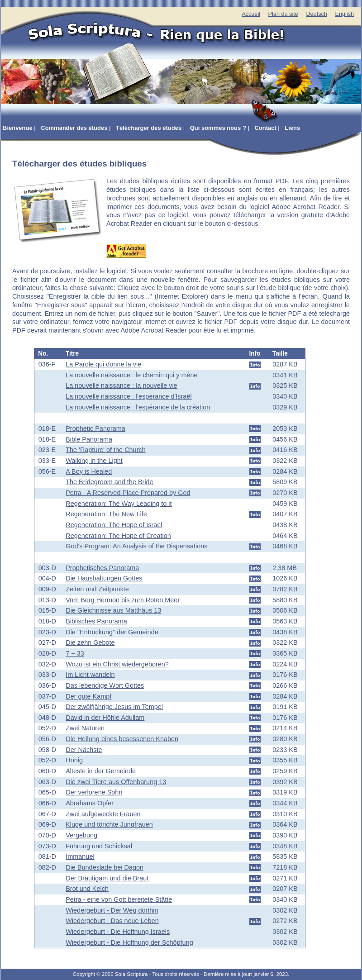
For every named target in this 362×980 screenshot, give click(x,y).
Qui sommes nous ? (218, 128)
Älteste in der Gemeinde (101, 771)
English (344, 14)
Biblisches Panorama (96, 621)
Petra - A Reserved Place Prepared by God (128, 493)
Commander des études (74, 128)
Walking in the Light (94, 461)
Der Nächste (84, 750)
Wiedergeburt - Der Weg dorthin (112, 910)
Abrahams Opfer (90, 803)
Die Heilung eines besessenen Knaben (122, 739)
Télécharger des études (149, 128)
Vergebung (81, 835)
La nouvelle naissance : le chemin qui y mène (131, 375)
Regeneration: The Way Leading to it (119, 504)
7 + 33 (75, 653)
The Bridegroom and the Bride (109, 482)
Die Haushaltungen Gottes (104, 578)
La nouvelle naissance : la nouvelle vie (121, 385)
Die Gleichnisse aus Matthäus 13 (113, 610)
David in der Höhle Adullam (105, 718)
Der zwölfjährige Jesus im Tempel (114, 707)
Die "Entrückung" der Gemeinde (112, 632)
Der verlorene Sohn (94, 792)
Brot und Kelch (87, 889)
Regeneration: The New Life (106, 514)
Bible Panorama (89, 439)
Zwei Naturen (85, 728)
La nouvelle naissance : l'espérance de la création (138, 407)
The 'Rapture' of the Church (105, 450)
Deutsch (317, 14)
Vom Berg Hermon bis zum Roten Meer (123, 600)
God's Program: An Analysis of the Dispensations (136, 546)
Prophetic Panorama (95, 428)
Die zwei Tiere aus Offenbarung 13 (116, 782)
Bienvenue (18, 128)
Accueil (251, 14)
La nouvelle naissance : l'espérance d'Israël (129, 396)
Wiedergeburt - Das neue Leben (112, 921)
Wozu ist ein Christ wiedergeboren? (117, 664)
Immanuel (80, 856)
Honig (74, 760)
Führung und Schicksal (99, 846)
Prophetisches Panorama (102, 568)
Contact (265, 128)
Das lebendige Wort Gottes (105, 685)
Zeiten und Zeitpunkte (97, 589)
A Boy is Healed (89, 471)
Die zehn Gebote (90, 642)
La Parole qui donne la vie (103, 364)
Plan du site (283, 14)
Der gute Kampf (88, 696)
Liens (292, 128)
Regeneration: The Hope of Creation (118, 536)
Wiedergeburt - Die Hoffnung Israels (118, 932)
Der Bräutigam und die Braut (107, 878)
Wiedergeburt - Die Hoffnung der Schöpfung (129, 942)
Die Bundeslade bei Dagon (105, 867)
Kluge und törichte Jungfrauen (109, 824)
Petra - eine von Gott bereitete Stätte (119, 899)
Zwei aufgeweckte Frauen (103, 814)
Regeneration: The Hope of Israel (114, 525)
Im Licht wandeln (90, 675)
